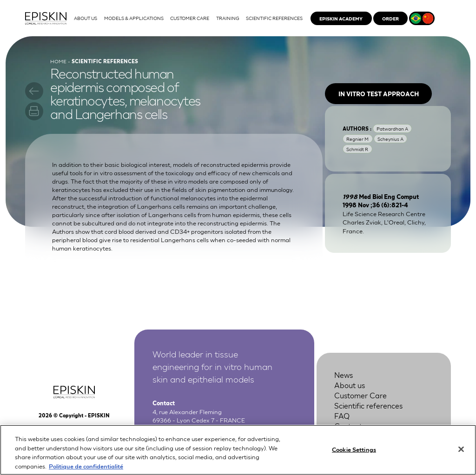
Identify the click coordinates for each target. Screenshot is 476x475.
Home (58, 61)
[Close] (461, 456)
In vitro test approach (379, 94)
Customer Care (360, 395)
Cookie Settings (354, 456)
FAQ (342, 415)
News (344, 374)
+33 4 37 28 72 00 (199, 429)
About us (350, 385)
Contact (348, 426)
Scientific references (368, 405)
